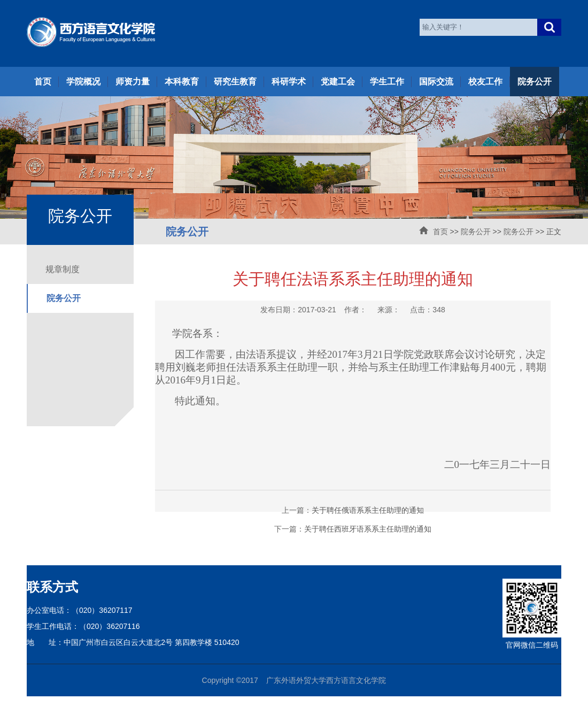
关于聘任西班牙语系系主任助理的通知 (368, 529)
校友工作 (485, 82)
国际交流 (436, 82)
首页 (43, 82)
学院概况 (83, 82)
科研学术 (289, 82)
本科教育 (182, 82)
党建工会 (338, 82)
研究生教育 (235, 82)
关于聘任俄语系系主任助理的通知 (368, 510)
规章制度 (63, 269)
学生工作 (387, 82)
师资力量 (133, 82)
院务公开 (535, 82)
